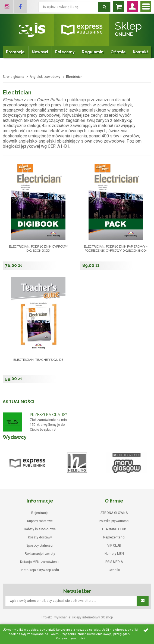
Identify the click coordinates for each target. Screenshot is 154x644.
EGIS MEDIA (114, 562)
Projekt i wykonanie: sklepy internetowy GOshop (77, 617)
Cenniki (114, 570)
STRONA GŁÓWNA (114, 513)
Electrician (74, 77)
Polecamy (65, 52)
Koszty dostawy (40, 537)
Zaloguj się (132, 7)
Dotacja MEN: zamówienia (40, 562)
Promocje (15, 52)
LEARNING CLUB (114, 529)
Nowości (40, 52)
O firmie (118, 52)
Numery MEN (114, 554)
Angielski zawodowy (45, 77)
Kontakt (140, 52)
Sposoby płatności (40, 546)
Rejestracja (40, 513)
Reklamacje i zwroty (40, 554)
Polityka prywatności (114, 521)
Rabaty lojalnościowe (40, 529)
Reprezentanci (114, 537)
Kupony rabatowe (40, 521)
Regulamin (93, 52)
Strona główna (13, 77)
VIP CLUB (114, 546)
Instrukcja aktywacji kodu (40, 570)
